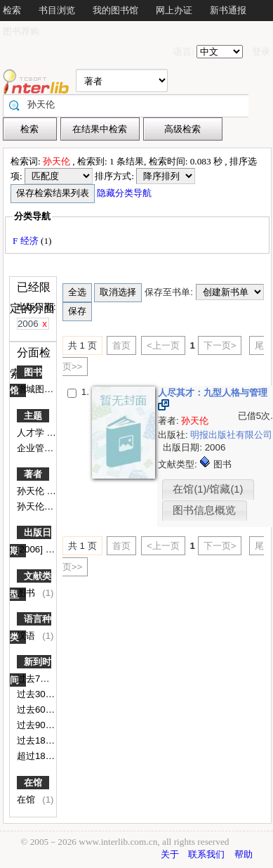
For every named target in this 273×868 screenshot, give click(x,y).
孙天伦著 (36, 506)
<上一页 (163, 345)
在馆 (33, 783)
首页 (121, 345)
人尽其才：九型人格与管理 (213, 393)
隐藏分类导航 (125, 193)
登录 (261, 52)
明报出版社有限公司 (231, 435)
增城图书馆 (41, 389)
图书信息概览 (204, 510)
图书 (27, 593)
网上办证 (174, 10)
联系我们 (206, 854)
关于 (170, 854)
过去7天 (34, 679)
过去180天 (40, 740)
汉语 (27, 636)
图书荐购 (21, 31)
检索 (12, 10)
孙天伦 (32, 491)
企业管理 (36, 448)
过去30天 (37, 694)
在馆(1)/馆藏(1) (208, 489)
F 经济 (27, 241)
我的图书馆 (115, 10)
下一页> (220, 345)
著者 (33, 474)
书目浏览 (57, 10)
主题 (33, 416)
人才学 (32, 433)
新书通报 (228, 10)
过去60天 (37, 710)
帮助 (244, 854)
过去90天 (37, 725)
